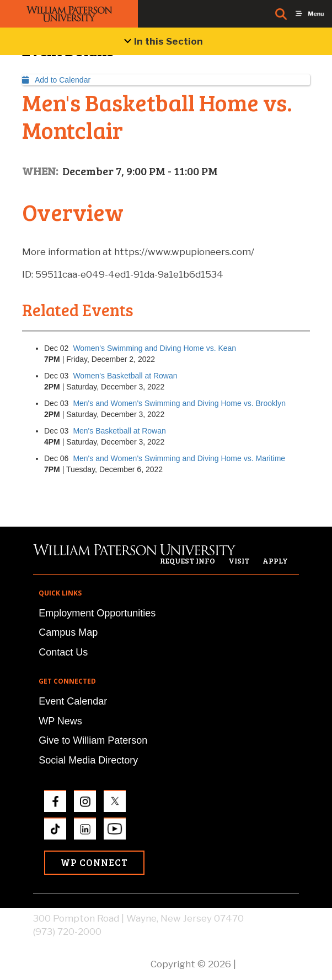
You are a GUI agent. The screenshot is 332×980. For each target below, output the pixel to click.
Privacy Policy (269, 964)
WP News (60, 721)
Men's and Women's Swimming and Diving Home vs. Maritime (179, 458)
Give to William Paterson (93, 740)
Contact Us (63, 652)
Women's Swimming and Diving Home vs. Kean (154, 348)
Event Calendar (73, 701)
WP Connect (94, 862)
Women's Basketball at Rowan (125, 376)
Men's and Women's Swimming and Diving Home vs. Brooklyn (179, 403)
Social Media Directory (88, 760)
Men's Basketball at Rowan (119, 431)
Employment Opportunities (97, 613)
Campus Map (68, 632)
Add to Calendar (56, 80)
